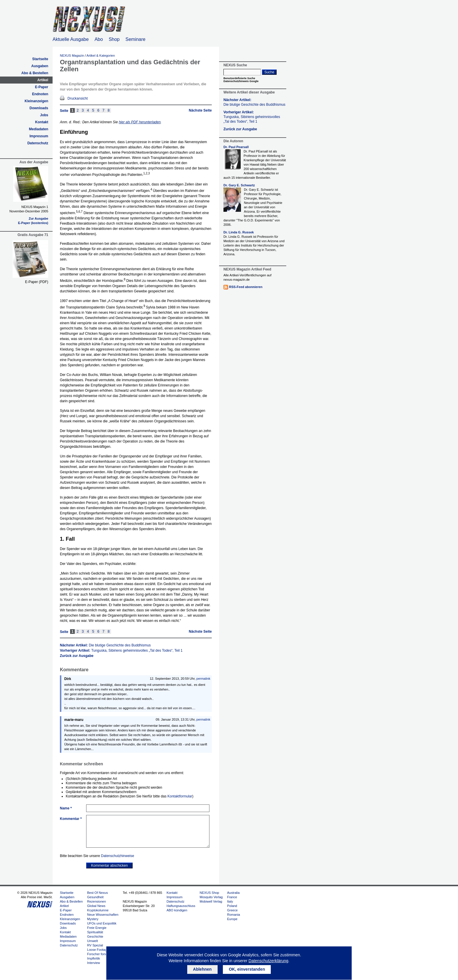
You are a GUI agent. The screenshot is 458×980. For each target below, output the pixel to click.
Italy (230, 901)
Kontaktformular (180, 796)
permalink (203, 679)
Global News (96, 906)
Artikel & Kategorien (101, 55)
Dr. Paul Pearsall (236, 147)
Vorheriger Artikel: (121, 651)
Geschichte (95, 936)
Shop (114, 39)
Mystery (93, 919)
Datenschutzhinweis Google (241, 81)
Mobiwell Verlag (211, 901)
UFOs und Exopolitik (102, 923)
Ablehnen (202, 969)
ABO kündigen (177, 910)
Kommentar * (71, 819)
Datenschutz (38, 143)
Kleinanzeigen (36, 101)
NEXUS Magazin (72, 55)
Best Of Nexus (97, 893)
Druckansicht (78, 98)
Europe (232, 919)
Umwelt (92, 941)
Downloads (39, 108)
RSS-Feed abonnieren (246, 287)
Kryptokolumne (98, 910)
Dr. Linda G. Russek (239, 232)
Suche (269, 72)
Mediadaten (39, 129)
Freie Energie (97, 928)
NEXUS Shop (210, 893)
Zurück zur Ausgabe (77, 656)
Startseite (40, 59)
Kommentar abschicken (109, 865)
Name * (66, 808)
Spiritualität (95, 932)
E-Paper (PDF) (37, 282)
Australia (233, 893)
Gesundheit (95, 897)
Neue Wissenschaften (103, 915)
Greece (232, 910)
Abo (99, 39)
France (232, 897)
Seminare (136, 39)
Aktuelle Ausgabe (71, 39)
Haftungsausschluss (181, 906)
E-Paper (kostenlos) (33, 223)
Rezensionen (96, 901)
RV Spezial (95, 945)
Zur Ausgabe (38, 218)
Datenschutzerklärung (268, 961)
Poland (232, 906)
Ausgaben (40, 66)
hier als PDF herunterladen (140, 122)
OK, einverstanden (247, 969)
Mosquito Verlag (211, 897)
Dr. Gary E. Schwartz (239, 185)
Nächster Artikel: (105, 645)
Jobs (44, 115)
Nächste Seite (200, 110)
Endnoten (40, 94)
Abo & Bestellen (35, 73)
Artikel (43, 80)
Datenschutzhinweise (118, 856)
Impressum (39, 136)
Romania (233, 915)
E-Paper (42, 87)
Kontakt (42, 122)
